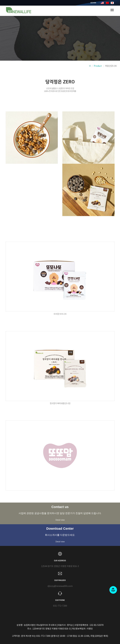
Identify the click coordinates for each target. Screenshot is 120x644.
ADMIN (93, 3)
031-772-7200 (60, 606)
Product (98, 66)
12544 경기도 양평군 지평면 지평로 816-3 (60, 566)
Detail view (60, 520)
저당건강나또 (111, 66)
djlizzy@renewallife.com (60, 586)
